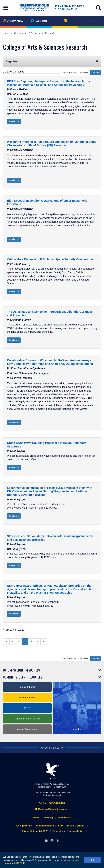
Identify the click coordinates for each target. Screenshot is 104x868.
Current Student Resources (22, 677)
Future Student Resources (21, 670)
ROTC (27, 708)
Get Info (39, 21)
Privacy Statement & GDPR (35, 831)
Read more (14, 122)
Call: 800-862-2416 (52, 803)
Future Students (27, 697)
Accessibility (76, 831)
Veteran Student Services (27, 719)
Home (6, 33)
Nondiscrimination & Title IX (49, 826)
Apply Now (13, 21)
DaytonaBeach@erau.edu (52, 809)
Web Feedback (64, 818)
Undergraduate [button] (70, 72)
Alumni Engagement (27, 729)
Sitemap (36, 818)
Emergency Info (24, 826)
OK (92, 860)
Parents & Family (27, 687)
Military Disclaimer (76, 826)
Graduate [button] (84, 72)
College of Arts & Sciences (27, 33)
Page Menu (52, 61)
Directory (49, 818)
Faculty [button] (96, 72)
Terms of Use (59, 831)
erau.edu (52, 770)
